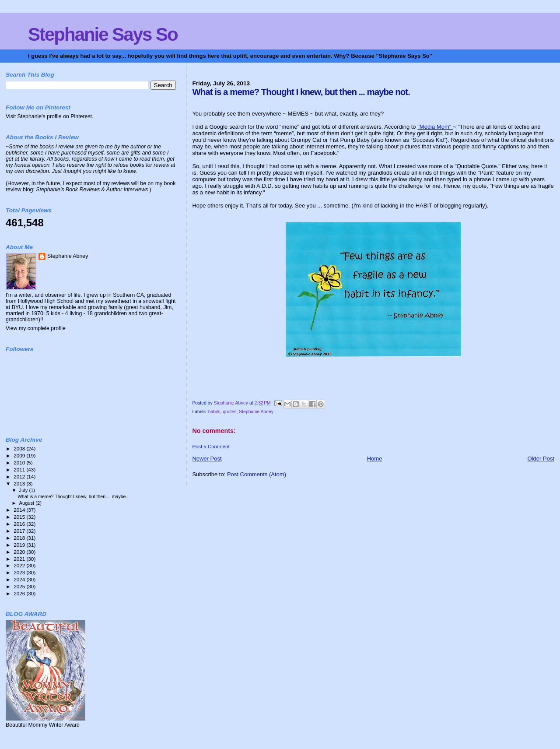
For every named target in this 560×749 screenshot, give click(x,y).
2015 (20, 517)
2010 (20, 462)
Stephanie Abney (256, 412)
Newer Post (207, 459)
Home (375, 459)
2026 (20, 593)
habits (214, 412)
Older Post (541, 459)
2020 (20, 552)
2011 (20, 469)
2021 (20, 559)
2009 (20, 455)
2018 (20, 538)
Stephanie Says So (103, 34)
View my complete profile (36, 328)
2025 (20, 586)
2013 (20, 484)
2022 (20, 565)
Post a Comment (211, 447)
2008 (20, 448)
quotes (229, 412)
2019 (20, 545)
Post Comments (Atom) (257, 474)
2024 (20, 579)
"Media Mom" (435, 127)
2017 (20, 531)
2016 (20, 524)
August (28, 503)
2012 (20, 476)
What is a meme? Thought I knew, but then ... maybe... (73, 496)
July (24, 490)
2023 (20, 572)
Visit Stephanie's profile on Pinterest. (49, 116)
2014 (20, 510)
